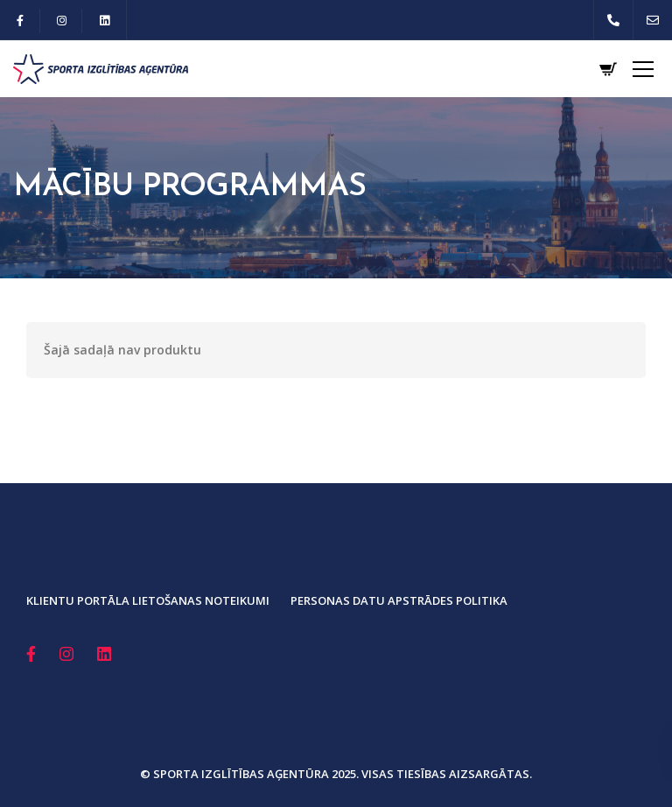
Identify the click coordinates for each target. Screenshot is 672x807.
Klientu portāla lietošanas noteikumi (148, 600)
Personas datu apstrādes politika (399, 600)
